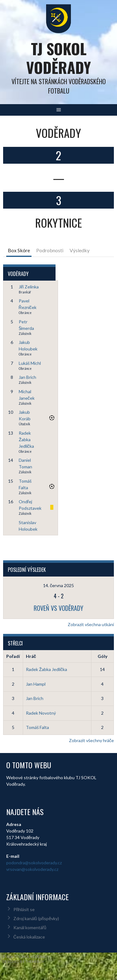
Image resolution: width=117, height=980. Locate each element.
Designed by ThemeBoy (23, 961)
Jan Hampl (36, 684)
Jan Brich (27, 377)
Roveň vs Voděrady (58, 608)
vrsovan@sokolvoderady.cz (32, 869)
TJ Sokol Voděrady (58, 58)
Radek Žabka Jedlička (26, 439)
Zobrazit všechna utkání (91, 624)
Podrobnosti (50, 250)
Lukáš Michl (30, 363)
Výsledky (80, 250)
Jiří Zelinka (29, 287)
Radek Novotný (41, 713)
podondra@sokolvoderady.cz (34, 863)
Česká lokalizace (29, 937)
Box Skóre (19, 250)
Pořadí (13, 656)
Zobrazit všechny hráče (91, 740)
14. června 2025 (58, 585)
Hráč (31, 656)
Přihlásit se (24, 909)
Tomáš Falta (37, 727)
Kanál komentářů (30, 927)
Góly (102, 656)
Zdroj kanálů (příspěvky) (36, 918)
